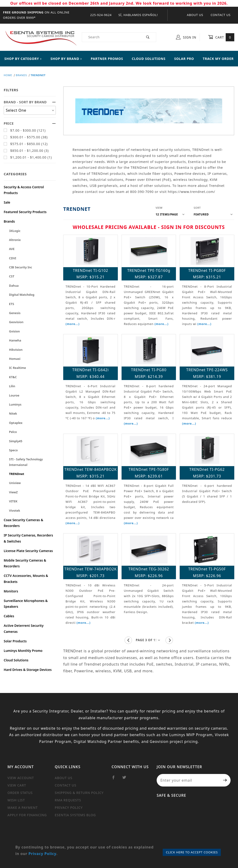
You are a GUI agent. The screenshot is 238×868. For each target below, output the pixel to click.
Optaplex (16, 423)
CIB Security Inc (21, 267)
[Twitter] (126, 779)
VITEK (13, 501)
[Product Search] (111, 37)
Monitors (11, 591)
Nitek (13, 413)
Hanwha (15, 340)
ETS (12, 304)
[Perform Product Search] (148, 37)
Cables (9, 616)
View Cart (17, 785)
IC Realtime (18, 368)
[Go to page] (149, 640)
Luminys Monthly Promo (23, 651)
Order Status (20, 793)
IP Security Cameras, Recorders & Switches (28, 538)
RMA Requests (68, 800)
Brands (9, 221)
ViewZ (13, 492)
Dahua (14, 286)
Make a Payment (23, 808)
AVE (12, 249)
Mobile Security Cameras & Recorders (25, 563)
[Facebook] (115, 779)
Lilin (12, 386)
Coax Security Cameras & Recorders (23, 523)
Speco (13, 450)
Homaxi (15, 359)
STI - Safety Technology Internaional (26, 462)
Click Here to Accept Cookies (192, 852)
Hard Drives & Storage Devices (28, 670)
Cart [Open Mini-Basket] (221, 37)
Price (30, 123)
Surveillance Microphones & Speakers (26, 604)
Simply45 (16, 441)
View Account (21, 778)
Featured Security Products (25, 212)
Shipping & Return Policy (79, 793)
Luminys (15, 404)
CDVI (13, 258)
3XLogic (15, 231)
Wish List (16, 800)
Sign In (186, 37)
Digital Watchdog (22, 295)
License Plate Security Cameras (28, 551)
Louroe (14, 395)
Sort (197, 208)
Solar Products (15, 641)
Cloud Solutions (16, 660)
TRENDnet (17, 474)
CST (12, 276)
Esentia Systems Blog (75, 815)
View (159, 208)
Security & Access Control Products (24, 190)
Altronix (15, 240)
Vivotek (15, 510)
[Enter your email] (188, 780)
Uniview (15, 483)
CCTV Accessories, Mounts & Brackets (26, 579)
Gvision (15, 331)
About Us (195, 15)
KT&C (13, 377)
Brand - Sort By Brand (30, 102)
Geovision (16, 322)
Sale (7, 202)
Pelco (13, 432)
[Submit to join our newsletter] (225, 780)
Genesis (15, 313)
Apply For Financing (27, 815)
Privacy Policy (69, 808)
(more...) (73, 324)
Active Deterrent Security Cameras (24, 628)
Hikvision (16, 350)
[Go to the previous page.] (128, 640)
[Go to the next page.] (169, 640)
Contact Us (221, 15)
